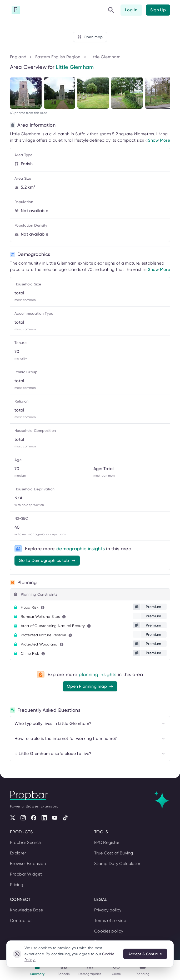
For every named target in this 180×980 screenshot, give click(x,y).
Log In (131, 10)
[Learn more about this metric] (43, 608)
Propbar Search (26, 842)
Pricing (17, 885)
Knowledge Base (26, 910)
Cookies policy (109, 931)
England (18, 57)
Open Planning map (90, 686)
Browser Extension (28, 864)
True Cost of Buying (114, 853)
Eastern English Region (58, 57)
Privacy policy (108, 910)
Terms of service (110, 921)
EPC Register (107, 842)
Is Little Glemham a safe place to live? (90, 754)
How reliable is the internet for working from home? (90, 738)
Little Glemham (105, 57)
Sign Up (158, 10)
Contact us (21, 921)
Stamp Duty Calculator (117, 864)
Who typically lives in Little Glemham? (90, 723)
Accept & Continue (145, 954)
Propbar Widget (26, 874)
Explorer (18, 853)
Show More (159, 140)
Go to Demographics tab (47, 560)
